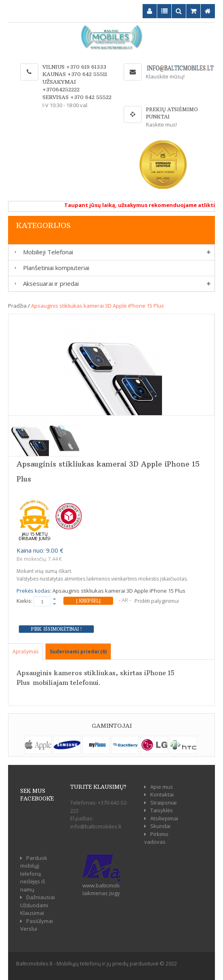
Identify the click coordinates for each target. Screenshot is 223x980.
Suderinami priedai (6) (78, 652)
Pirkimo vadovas (156, 838)
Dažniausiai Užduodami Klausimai (38, 905)
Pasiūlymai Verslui (37, 925)
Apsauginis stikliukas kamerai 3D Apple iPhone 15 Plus (98, 306)
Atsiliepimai (164, 818)
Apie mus (162, 787)
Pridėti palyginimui (157, 601)
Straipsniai (163, 803)
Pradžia (17, 306)
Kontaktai (162, 794)
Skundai (160, 826)
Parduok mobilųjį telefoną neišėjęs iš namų (34, 874)
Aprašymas (25, 652)
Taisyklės (162, 810)
